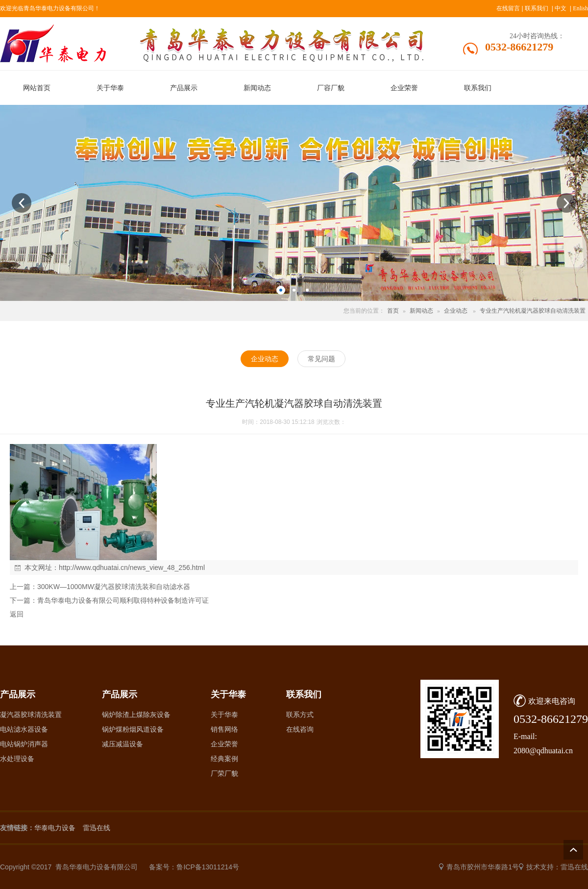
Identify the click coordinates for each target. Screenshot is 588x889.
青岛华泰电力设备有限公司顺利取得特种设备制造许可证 (123, 600)
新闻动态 (421, 311)
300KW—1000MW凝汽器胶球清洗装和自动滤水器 (114, 587)
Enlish (580, 8)
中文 (561, 8)
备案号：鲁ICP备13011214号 (194, 867)
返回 (17, 614)
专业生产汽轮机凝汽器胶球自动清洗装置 (533, 311)
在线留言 (508, 8)
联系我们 (537, 8)
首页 (393, 311)
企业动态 (456, 311)
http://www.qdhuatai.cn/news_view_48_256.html (132, 568)
